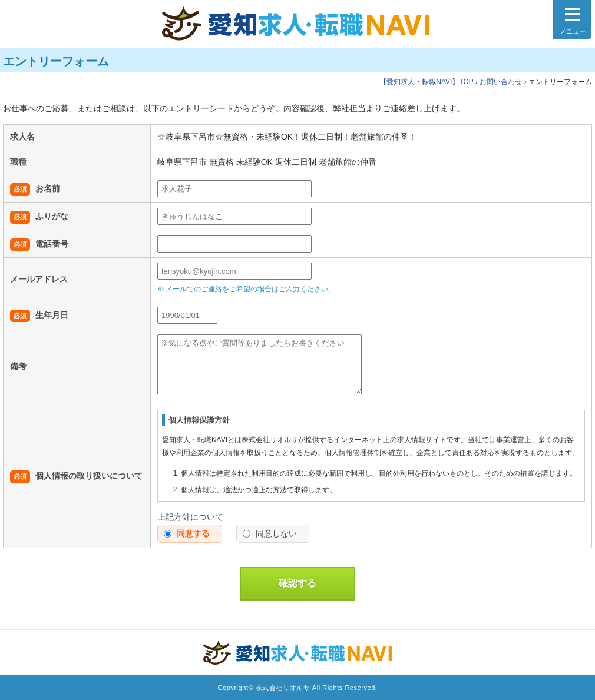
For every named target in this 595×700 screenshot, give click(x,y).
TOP (426, 82)
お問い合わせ (501, 82)
